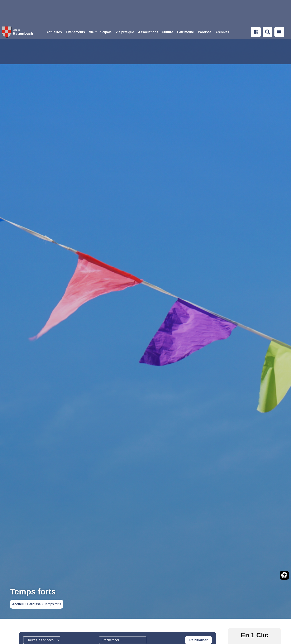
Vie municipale (100, 32)
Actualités (54, 32)
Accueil (18, 604)
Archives (222, 32)
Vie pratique (125, 32)
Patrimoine (186, 32)
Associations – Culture (156, 32)
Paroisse (205, 32)
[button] (100, 32)
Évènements (75, 32)
